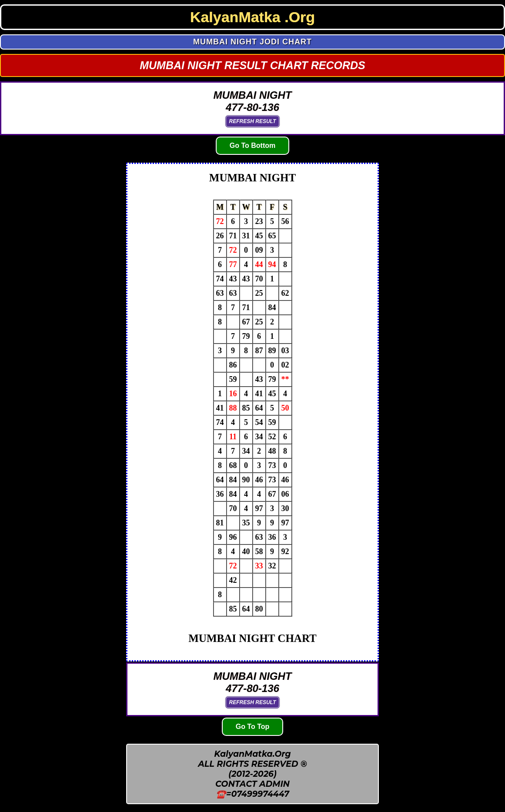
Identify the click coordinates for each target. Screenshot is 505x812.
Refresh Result (253, 121)
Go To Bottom (252, 145)
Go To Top (253, 727)
